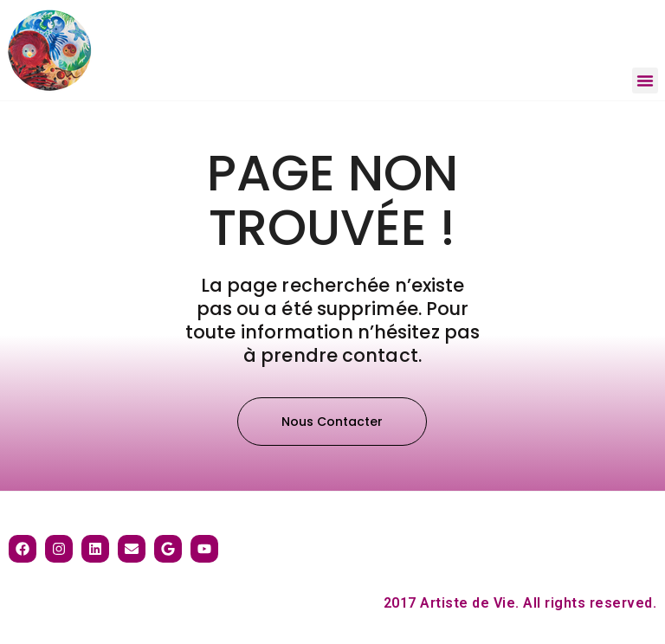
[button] (645, 80)
